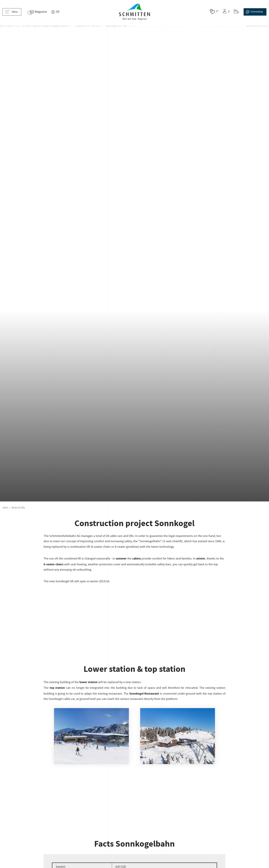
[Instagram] (219, 785)
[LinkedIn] (238, 785)
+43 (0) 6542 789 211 (134, 775)
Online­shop (254, 12)
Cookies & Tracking (56, 813)
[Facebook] (210, 785)
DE (63, 12)
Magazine (46, 12)
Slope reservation (125, 806)
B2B (208, 806)
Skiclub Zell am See (94, 806)
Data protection (189, 806)
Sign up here (45, 781)
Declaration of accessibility (21, 813)
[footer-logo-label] (216, 763)
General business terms (158, 806)
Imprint (8, 806)
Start (5, 150)
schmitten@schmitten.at (134, 781)
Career (58, 806)
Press (72, 806)
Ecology (222, 806)
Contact (43, 806)
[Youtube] (229, 785)
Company (25, 806)
